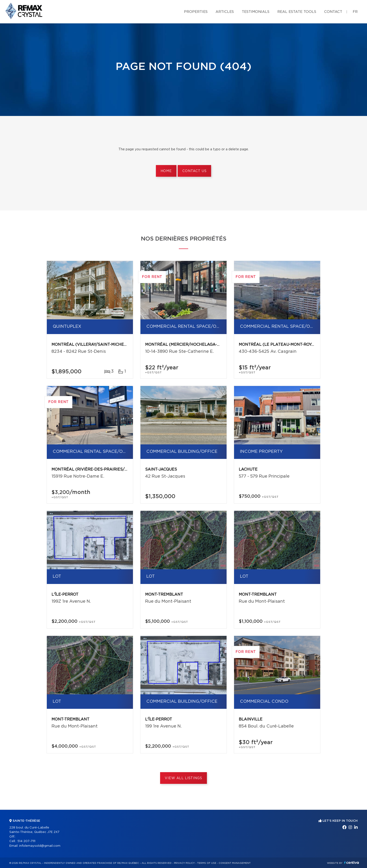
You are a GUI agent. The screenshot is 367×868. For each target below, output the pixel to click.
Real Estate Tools (297, 12)
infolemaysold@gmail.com (40, 846)
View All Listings (183, 778)
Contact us (194, 171)
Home (166, 171)
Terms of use (207, 863)
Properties (196, 12)
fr (355, 12)
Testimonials (256, 12)
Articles (225, 12)
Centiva (352, 863)
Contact (333, 12)
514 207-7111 (26, 841)
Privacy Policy (184, 863)
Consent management (235, 863)
